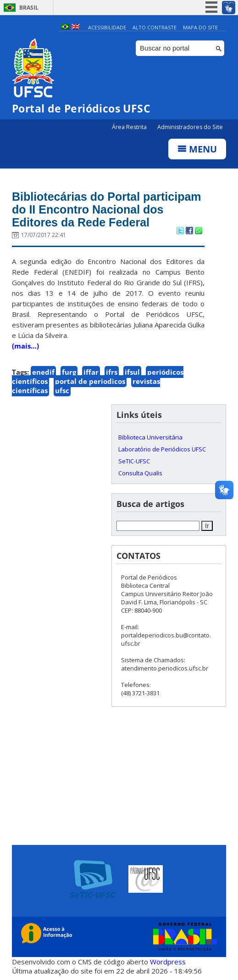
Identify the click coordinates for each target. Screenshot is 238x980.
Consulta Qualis (140, 473)
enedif (43, 372)
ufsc (62, 390)
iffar (91, 372)
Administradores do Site (190, 127)
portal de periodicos (90, 381)
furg (69, 372)
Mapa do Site (200, 27)
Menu (197, 149)
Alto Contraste (155, 27)
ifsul (132, 372)
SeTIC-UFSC (134, 461)
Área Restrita (130, 127)
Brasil (29, 8)
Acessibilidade (107, 27)
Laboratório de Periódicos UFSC (162, 449)
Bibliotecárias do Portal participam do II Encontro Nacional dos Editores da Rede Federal (107, 209)
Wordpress (168, 962)
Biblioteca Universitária (150, 437)
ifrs (112, 372)
